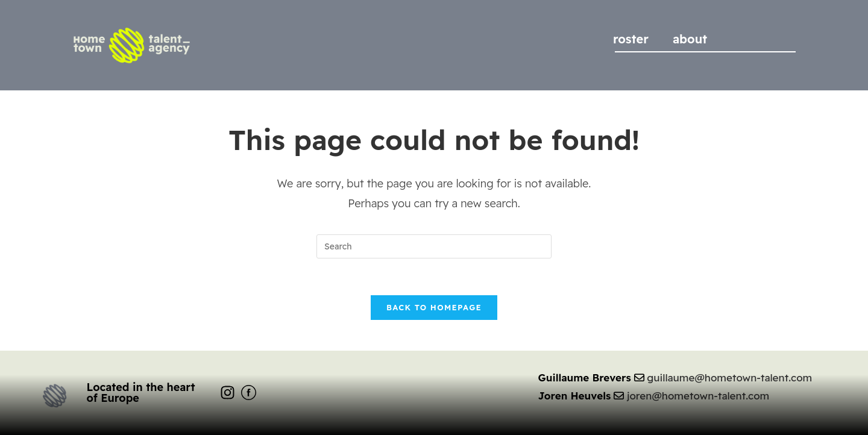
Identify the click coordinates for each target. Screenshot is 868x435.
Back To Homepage (434, 307)
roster (631, 39)
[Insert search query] (434, 246)
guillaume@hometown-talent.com (729, 377)
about (690, 39)
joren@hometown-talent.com (698, 396)
